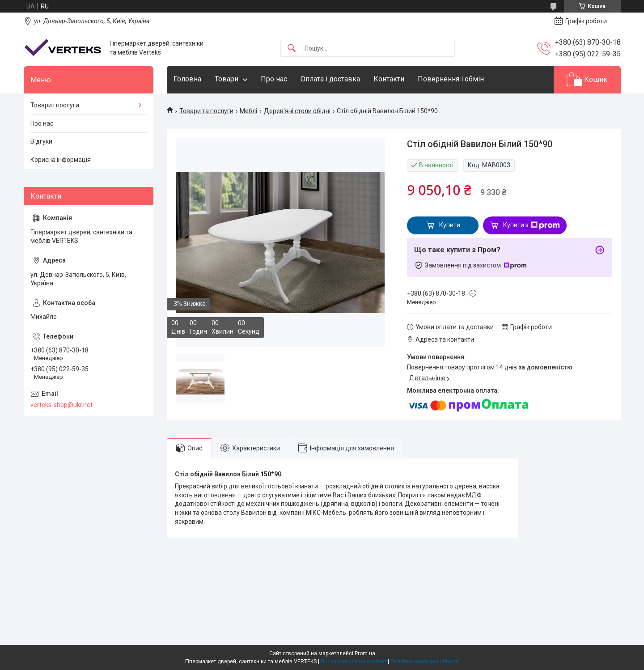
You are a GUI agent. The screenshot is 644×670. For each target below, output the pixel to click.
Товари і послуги (55, 105)
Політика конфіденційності (425, 662)
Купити (450, 225)
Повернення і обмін (451, 79)
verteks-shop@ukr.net (61, 405)
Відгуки (41, 141)
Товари (227, 79)
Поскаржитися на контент (354, 662)
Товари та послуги (206, 111)
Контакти (389, 79)
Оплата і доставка (330, 79)
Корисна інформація (61, 160)
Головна (187, 79)
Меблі (248, 111)
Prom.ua (365, 653)
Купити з (532, 225)
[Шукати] (292, 49)
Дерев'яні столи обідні (297, 111)
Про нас (274, 79)
